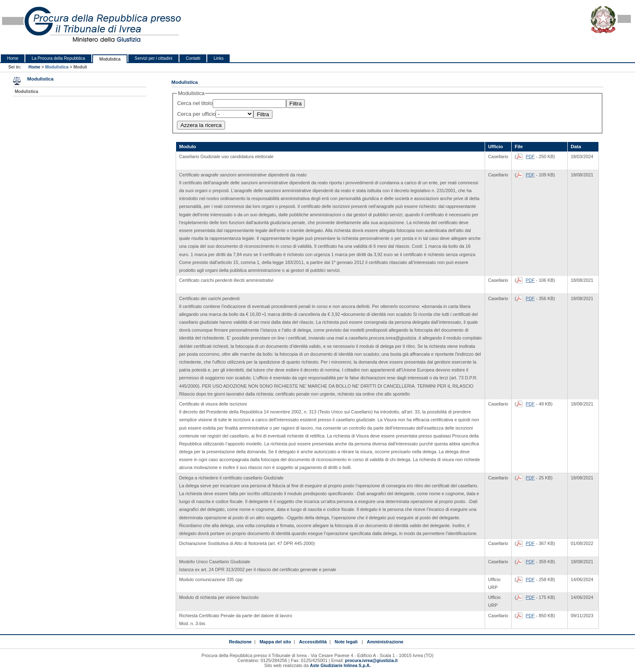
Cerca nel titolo (195, 103)
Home (13, 58)
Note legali (346, 642)
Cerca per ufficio (196, 114)
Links (218, 58)
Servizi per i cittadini (153, 58)
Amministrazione (385, 642)
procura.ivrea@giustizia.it (371, 661)
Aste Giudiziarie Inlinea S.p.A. (340, 666)
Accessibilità (313, 642)
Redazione (240, 642)
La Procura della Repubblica (58, 58)
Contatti (193, 58)
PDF (530, 156)
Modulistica (110, 59)
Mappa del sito (275, 642)
